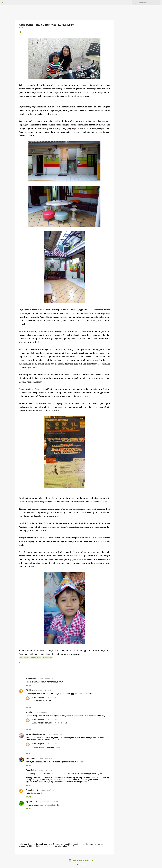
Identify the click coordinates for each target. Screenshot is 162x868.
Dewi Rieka (30, 758)
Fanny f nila (31, 770)
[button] (20, 32)
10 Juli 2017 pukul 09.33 (41, 712)
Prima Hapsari (38, 697)
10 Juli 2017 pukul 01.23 (45, 679)
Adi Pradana (31, 678)
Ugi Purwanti (31, 802)
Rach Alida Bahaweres (35, 734)
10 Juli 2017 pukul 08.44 (43, 690)
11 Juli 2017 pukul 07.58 (44, 770)
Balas (28, 685)
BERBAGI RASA (36, 658)
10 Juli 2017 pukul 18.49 (44, 759)
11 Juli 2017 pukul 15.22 (47, 790)
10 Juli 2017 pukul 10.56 (54, 734)
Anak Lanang (24, 658)
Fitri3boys (30, 690)
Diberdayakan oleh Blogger (81, 860)
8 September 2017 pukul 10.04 (48, 802)
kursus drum (48, 658)
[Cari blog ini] (148, 3)
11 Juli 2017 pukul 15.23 (53, 697)
